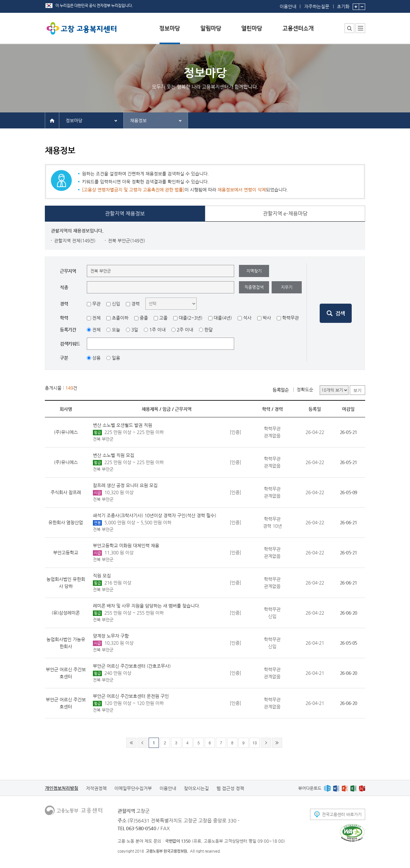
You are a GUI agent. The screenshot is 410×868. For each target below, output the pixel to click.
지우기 (287, 287)
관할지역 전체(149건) (75, 241)
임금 (167, 409)
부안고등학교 (66, 553)
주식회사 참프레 (66, 492)
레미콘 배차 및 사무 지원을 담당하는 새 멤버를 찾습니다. (147, 606)
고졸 (163, 318)
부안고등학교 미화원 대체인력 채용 (126, 545)
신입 (116, 304)
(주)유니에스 (66, 432)
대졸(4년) (223, 318)
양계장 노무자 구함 (111, 636)
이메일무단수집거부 (133, 788)
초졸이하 (120, 318)
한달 (209, 330)
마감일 (348, 409)
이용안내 (288, 6)
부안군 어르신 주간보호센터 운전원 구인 (131, 696)
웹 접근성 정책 (230, 788)
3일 (135, 330)
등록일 (315, 409)
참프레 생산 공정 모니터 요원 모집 (125, 485)
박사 (267, 318)
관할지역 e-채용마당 (285, 213)
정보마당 (74, 120)
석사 (247, 318)
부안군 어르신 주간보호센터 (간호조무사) (132, 666)
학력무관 (291, 318)
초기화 (343, 4)
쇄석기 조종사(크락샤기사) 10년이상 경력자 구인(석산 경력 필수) (155, 515)
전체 (96, 318)
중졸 (144, 318)
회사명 (66, 409)
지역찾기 (254, 271)
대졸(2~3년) (191, 318)
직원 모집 (102, 576)
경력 (135, 304)
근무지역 (183, 409)
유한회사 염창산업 (66, 522)
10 (255, 743)
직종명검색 (254, 287)
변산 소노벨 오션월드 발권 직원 (123, 425)
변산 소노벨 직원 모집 (114, 455)
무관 (96, 304)
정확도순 (305, 389)
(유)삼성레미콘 (66, 613)
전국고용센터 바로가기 (342, 814)
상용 (96, 358)
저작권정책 (96, 788)
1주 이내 (157, 330)
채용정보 (138, 120)
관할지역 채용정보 (125, 213)
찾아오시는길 (196, 788)
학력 (266, 409)
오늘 (116, 330)
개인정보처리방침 (61, 788)
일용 (116, 358)
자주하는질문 (317, 6)
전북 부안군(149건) (127, 241)
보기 (357, 390)
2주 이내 (185, 330)
